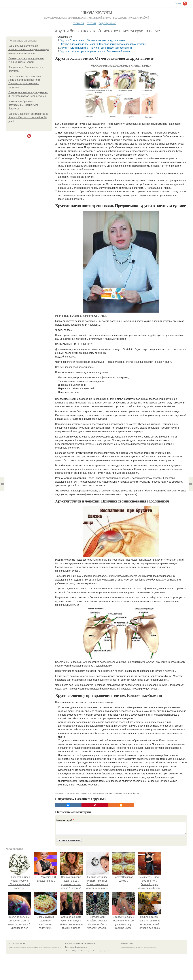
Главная (78, 23)
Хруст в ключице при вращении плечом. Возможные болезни (95, 51)
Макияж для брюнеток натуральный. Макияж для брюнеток (23, 105)
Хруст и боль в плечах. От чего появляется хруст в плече (93, 40)
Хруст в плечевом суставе (98, 793)
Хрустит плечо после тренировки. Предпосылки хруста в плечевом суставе (103, 44)
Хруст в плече (82, 793)
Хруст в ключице (116, 793)
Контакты (69, 943)
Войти (178, 3)
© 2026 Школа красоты (17, 943)
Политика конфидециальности (76, 947)
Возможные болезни (131, 793)
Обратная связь (127, 943)
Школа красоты (96, 13)
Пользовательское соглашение (84, 943)
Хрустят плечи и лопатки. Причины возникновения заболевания (97, 48)
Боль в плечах (70, 793)
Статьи (91, 23)
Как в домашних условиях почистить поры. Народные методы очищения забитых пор (29, 49)
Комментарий (65, 820)
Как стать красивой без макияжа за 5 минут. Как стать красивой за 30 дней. (28, 117)
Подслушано (107, 23)
